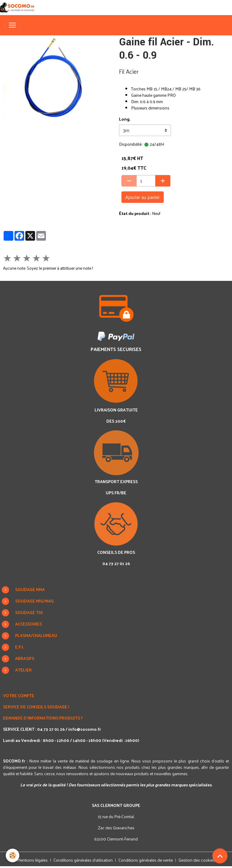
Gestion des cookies (197, 860)
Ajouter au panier (143, 197)
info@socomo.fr (85, 729)
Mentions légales (32, 860)
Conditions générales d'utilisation (83, 860)
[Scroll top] (220, 856)
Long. (125, 119)
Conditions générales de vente (146, 860)
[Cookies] (13, 855)
